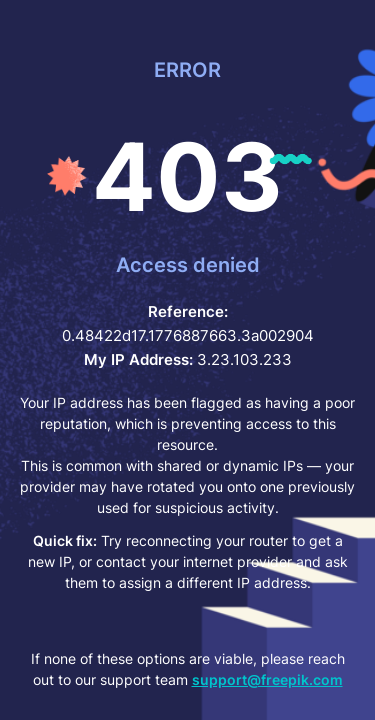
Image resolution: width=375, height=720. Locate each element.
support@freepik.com (267, 679)
